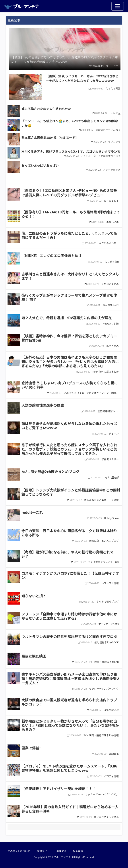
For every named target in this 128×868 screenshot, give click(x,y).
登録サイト (43, 851)
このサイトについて (19, 851)
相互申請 (78, 851)
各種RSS (61, 851)
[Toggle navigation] (118, 6)
